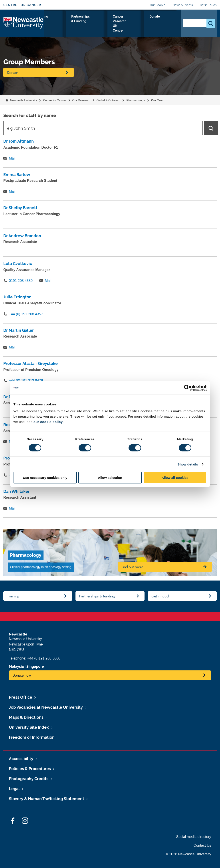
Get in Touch (208, 5)
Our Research (56, 24)
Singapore (35, 667)
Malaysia (16, 667)
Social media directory (194, 837)
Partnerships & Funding (120, 24)
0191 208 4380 (21, 281)
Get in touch (161, 596)
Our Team (158, 100)
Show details (188, 464)
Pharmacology (136, 100)
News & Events (183, 5)
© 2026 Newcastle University (188, 854)
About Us (76, 24)
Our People (158, 5)
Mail (12, 158)
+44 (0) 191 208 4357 (26, 314)
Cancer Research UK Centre (146, 30)
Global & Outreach (108, 100)
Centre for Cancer (22, 5)
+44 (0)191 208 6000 (44, 658)
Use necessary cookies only (45, 478)
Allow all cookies (175, 478)
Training (95, 22)
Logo (24, 29)
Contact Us (202, 845)
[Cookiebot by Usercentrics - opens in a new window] (187, 388)
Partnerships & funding (97, 596)
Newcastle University (23, 100)
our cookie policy (48, 422)
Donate (168, 22)
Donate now (22, 675)
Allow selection (110, 478)
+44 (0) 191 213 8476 (26, 381)
